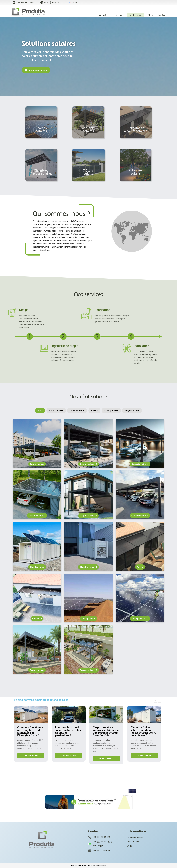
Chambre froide (77, 410)
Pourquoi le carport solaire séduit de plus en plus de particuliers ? (68, 731)
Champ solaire (111, 410)
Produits (104, 15)
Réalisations (136, 15)
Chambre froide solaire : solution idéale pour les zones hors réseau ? (143, 731)
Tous (40, 410)
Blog (150, 15)
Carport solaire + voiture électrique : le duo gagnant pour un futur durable (106, 731)
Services (119, 15)
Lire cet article (31, 756)
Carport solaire (56, 410)
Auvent (94, 410)
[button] (36, 70)
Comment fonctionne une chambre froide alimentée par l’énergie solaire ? (30, 731)
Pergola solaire (132, 410)
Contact (162, 15)
